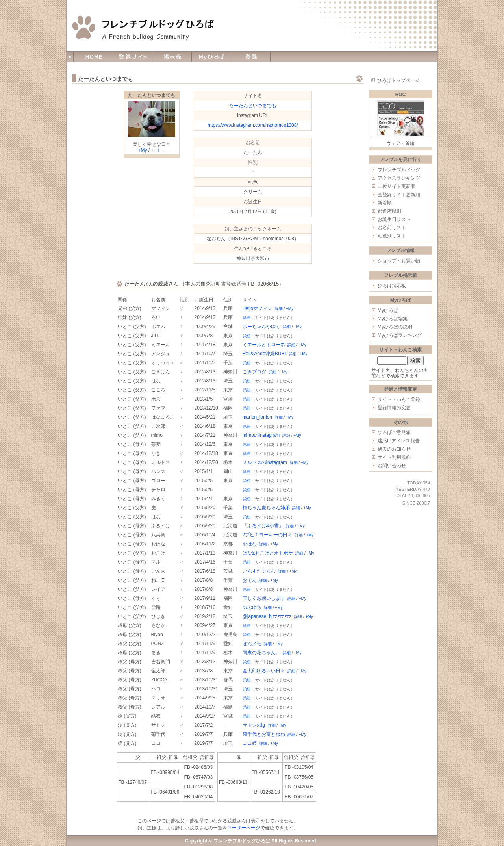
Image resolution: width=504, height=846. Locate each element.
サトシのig (254, 725)
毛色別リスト (392, 236)
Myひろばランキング (400, 335)
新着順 (385, 203)
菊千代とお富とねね (264, 734)
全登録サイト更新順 (399, 195)
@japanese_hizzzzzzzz (267, 616)
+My (142, 150)
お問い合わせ (392, 466)
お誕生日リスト (394, 219)
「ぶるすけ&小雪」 (263, 526)
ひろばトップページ (398, 80)
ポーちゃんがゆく (261, 327)
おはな (250, 544)
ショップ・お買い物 (399, 261)
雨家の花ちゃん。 (261, 653)
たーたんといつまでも (152, 95)
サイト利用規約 (394, 457)
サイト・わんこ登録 (399, 399)
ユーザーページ (244, 828)
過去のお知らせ (394, 449)
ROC (401, 95)
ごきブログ (254, 372)
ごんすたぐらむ (259, 571)
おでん (250, 580)
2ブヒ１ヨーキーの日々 (268, 535)
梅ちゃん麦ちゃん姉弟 (266, 508)
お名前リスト (392, 228)
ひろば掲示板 (392, 286)
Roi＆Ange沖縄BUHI (264, 354)
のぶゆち (252, 607)
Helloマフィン (257, 308)
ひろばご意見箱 (394, 432)
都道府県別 (389, 211)
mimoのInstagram (261, 435)
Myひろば (388, 310)
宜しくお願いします (264, 598)
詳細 (279, 309)
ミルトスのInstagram (265, 462)
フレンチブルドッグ (399, 170)
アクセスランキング (399, 178)
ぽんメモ (252, 644)
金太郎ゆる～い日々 (264, 671)
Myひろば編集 (393, 319)
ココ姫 (250, 743)
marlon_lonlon (257, 417)
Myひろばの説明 (395, 327)
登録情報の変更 (394, 408)
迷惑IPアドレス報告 (399, 441)
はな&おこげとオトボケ (268, 553)
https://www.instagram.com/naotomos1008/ (253, 125)
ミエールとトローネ (264, 345)
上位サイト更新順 (397, 186)
